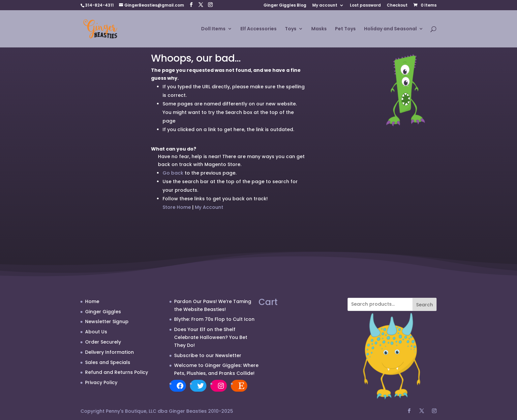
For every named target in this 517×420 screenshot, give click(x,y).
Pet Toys (345, 29)
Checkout (397, 6)
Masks (319, 29)
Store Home (177, 207)
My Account (209, 207)
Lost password (365, 6)
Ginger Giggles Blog (285, 6)
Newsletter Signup (107, 322)
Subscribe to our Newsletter (208, 355)
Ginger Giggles (103, 312)
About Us (96, 332)
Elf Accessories (258, 29)
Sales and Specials (108, 362)
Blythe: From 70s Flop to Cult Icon (214, 319)
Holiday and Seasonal (390, 29)
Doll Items (213, 29)
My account (325, 6)
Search (425, 305)
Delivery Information (109, 352)
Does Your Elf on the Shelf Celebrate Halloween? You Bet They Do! (211, 337)
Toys (291, 29)
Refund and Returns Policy (117, 372)
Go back (173, 173)
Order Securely (103, 342)
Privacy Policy (101, 382)
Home (92, 301)
